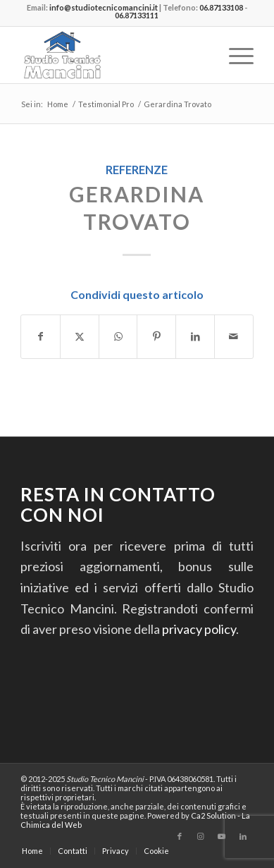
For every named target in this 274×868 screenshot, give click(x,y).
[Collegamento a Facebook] (180, 836)
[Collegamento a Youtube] (222, 836)
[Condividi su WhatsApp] (118, 337)
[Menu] (234, 55)
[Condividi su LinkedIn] (195, 337)
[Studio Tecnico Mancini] (114, 55)
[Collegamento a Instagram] (201, 836)
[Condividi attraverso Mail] (234, 337)
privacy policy (199, 629)
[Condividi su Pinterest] (156, 337)
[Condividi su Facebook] (41, 337)
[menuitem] (234, 55)
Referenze (137, 170)
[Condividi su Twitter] (80, 337)
